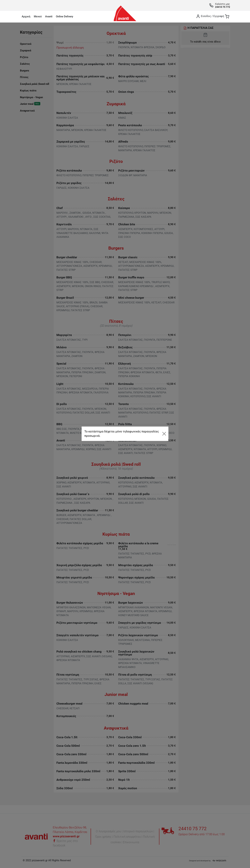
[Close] (164, 434)
